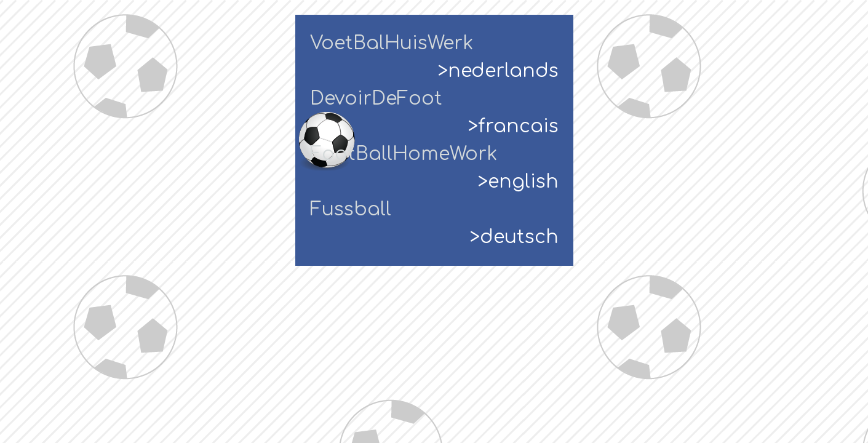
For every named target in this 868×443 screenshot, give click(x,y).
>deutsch (514, 237)
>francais (513, 126)
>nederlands (498, 71)
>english (518, 182)
